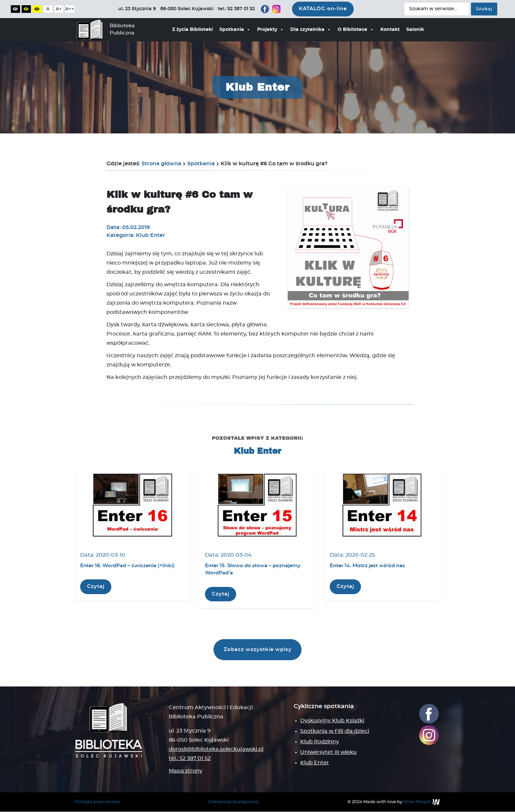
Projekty (270, 30)
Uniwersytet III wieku (328, 753)
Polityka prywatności (98, 802)
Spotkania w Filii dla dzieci (335, 731)
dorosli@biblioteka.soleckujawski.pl (216, 750)
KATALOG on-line (323, 9)
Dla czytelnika (311, 30)
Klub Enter (315, 763)
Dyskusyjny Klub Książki (332, 721)
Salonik (415, 30)
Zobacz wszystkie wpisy (258, 650)
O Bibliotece (356, 30)
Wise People (417, 802)
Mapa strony (186, 771)
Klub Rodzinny (320, 742)
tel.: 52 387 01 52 (190, 759)
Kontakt (390, 30)
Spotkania (235, 30)
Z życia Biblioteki (192, 30)
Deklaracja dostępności (234, 802)
